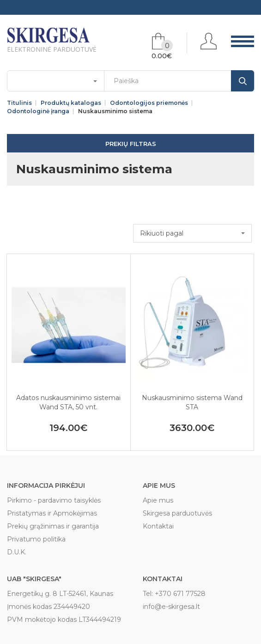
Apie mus (158, 500)
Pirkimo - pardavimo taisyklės (54, 500)
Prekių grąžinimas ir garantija (53, 526)
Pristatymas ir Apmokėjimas (52, 513)
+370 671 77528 (180, 594)
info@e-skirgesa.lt (171, 607)
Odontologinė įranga (38, 111)
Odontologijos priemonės (149, 103)
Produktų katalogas (71, 103)
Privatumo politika (36, 539)
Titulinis (19, 103)
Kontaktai (158, 526)
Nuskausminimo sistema (115, 111)
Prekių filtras (131, 144)
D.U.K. (17, 552)
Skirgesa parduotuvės (177, 513)
